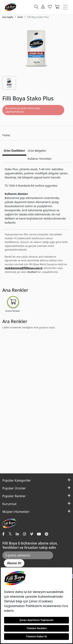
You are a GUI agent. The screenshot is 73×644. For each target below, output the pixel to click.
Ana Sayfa (8, 17)
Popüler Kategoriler (17, 480)
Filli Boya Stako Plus (38, 17)
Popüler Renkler (14, 496)
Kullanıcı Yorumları (40, 159)
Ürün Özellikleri (14, 151)
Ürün (20, 17)
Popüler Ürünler (14, 488)
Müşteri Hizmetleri (16, 512)
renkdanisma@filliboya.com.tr (24, 268)
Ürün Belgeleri (37, 151)
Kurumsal (9, 504)
